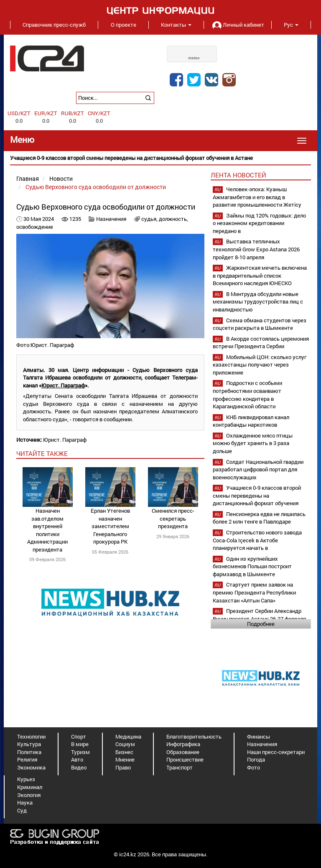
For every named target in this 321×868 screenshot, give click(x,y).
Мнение (125, 759)
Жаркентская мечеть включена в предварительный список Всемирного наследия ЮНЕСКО (260, 275)
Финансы (259, 736)
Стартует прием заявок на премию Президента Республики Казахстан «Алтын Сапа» (254, 592)
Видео (79, 767)
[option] (160, 158)
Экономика (31, 767)
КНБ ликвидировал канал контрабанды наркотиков (251, 421)
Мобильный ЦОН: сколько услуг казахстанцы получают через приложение (260, 365)
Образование (183, 752)
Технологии (31, 736)
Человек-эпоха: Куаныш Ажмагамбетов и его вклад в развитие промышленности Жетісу (257, 197)
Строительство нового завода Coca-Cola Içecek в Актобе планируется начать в (257, 540)
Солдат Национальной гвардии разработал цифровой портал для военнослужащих (258, 469)
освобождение (35, 227)
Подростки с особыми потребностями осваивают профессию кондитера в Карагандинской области (247, 395)
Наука (25, 802)
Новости (61, 178)
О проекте (124, 25)
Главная (28, 178)
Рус (291, 25)
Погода (256, 759)
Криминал (30, 787)
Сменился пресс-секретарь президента (173, 518)
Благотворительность (194, 736)
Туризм (80, 752)
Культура (29, 744)
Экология (29, 795)
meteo (194, 58)
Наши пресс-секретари (276, 752)
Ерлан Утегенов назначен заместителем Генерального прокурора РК (110, 526)
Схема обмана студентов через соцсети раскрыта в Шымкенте (260, 324)
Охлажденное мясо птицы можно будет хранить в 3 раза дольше (253, 443)
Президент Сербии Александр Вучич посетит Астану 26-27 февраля (259, 615)
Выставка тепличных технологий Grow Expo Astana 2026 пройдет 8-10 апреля (256, 249)
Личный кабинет (237, 25)
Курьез (26, 779)
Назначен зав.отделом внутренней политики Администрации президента (47, 530)
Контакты (176, 25)
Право (123, 767)
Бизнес (124, 752)
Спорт (79, 736)
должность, (173, 219)
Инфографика (183, 744)
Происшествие (185, 759)
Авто (77, 759)
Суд (22, 810)
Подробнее (261, 624)
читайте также (42, 453)
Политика (29, 752)
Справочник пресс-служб (54, 25)
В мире (80, 744)
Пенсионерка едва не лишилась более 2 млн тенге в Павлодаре (259, 518)
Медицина (128, 736)
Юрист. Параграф (65, 440)
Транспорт (180, 767)
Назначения (111, 219)
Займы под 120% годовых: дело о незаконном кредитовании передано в (259, 223)
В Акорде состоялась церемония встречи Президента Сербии (261, 343)
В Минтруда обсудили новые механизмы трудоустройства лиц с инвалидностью (258, 302)
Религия (27, 759)
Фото (253, 767)
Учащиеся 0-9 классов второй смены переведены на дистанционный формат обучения (257, 495)
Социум (125, 744)
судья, (150, 219)
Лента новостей (238, 175)
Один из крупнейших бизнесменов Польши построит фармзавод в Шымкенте (252, 566)
